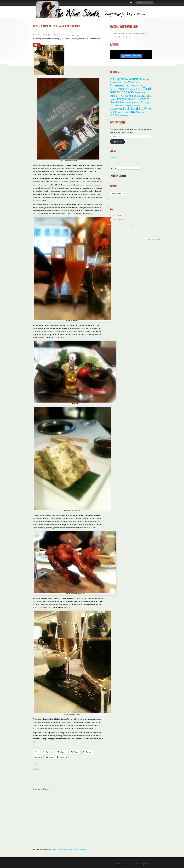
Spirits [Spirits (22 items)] (114, 112)
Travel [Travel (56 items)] (134, 112)
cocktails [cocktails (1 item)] (138, 86)
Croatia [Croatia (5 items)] (113, 89)
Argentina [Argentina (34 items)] (121, 79)
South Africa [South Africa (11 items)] (116, 109)
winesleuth (46, 39)
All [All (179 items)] (112, 79)
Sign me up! (117, 142)
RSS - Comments (118, 220)
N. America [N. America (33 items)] (142, 99)
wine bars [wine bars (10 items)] (125, 116)
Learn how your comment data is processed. (73, 849)
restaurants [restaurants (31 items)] (117, 105)
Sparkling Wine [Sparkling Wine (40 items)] (141, 109)
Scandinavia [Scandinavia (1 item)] (144, 106)
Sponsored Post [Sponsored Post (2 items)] (123, 112)
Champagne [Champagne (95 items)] (119, 85)
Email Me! (113, 157)
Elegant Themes (130, 864)
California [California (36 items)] (134, 82)
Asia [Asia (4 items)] (129, 79)
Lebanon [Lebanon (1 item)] (113, 99)
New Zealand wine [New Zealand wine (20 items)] (121, 102)
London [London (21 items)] (131, 99)
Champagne (58, 39)
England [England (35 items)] (122, 89)
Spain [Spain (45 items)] (127, 109)
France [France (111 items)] (131, 92)
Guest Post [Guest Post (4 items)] (120, 96)
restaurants (83, 39)
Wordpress (148, 864)
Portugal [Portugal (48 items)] (145, 102)
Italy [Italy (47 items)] (148, 96)
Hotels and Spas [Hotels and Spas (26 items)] (135, 96)
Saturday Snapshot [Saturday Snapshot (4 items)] (132, 106)
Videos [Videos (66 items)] (115, 115)
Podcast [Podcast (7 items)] (136, 102)
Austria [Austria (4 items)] (146, 79)
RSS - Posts (117, 216)
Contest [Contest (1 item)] (143, 86)
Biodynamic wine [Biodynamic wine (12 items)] (119, 82)
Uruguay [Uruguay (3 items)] (142, 112)
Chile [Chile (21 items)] (132, 86)
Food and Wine (71, 39)
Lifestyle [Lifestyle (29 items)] (121, 99)
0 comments (95, 39)
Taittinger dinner (71, 165)
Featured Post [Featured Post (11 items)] (135, 89)
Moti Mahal (57, 165)
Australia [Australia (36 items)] (137, 79)
